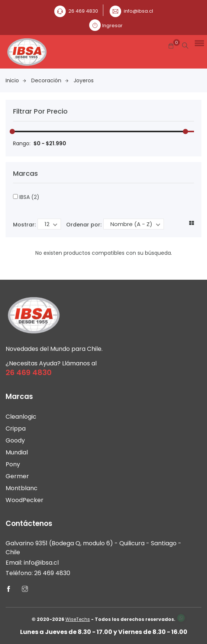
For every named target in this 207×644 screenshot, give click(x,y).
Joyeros (84, 80)
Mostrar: (24, 225)
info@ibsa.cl (138, 11)
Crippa (16, 429)
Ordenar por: (84, 225)
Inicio (16, 80)
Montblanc (22, 488)
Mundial (17, 452)
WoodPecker (25, 500)
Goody (15, 440)
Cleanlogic (21, 417)
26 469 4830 (83, 11)
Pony (13, 464)
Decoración (50, 80)
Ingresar (112, 26)
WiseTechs (78, 619)
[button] (198, 43)
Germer (17, 476)
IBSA (26, 197)
